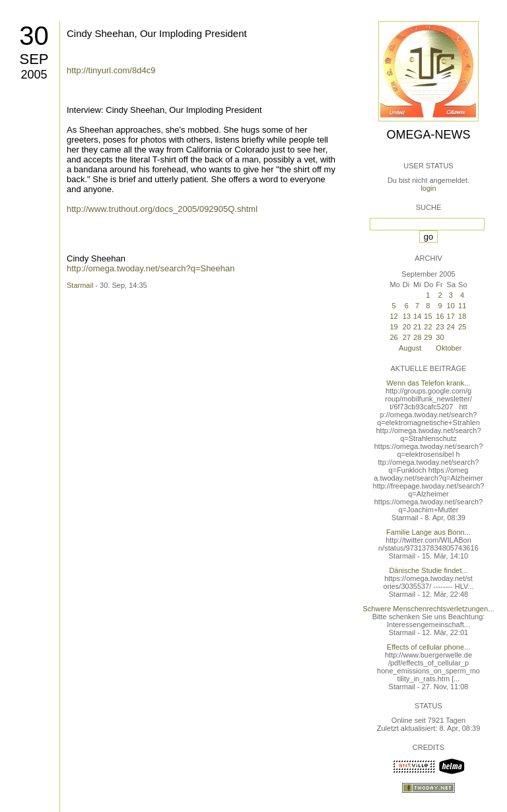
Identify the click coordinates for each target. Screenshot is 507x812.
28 (417, 337)
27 (407, 337)
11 (462, 306)
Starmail (80, 285)
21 (417, 327)
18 (462, 316)
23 (440, 327)
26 (393, 337)
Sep (34, 59)
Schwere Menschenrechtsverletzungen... (429, 609)
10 (451, 306)
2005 (34, 75)
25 (462, 327)
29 (428, 337)
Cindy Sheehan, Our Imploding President (157, 33)
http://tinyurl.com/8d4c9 (111, 70)
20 (407, 327)
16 (440, 316)
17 (451, 316)
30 (34, 36)
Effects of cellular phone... (428, 647)
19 (393, 327)
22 (428, 327)
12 (393, 316)
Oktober (449, 348)
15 (428, 316)
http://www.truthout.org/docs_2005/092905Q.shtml (162, 209)
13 (407, 316)
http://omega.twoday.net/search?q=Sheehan (151, 268)
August (410, 348)
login (428, 188)
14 (417, 316)
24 (451, 327)
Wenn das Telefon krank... (429, 383)
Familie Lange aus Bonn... (428, 532)
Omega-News (428, 135)
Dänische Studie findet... (428, 570)
